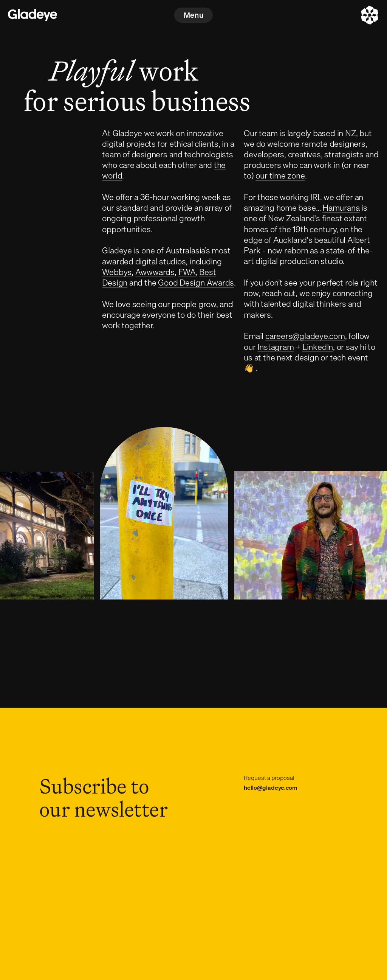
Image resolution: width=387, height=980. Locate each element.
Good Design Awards (196, 282)
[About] (370, 15)
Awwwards (155, 272)
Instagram (276, 346)
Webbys (117, 272)
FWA (187, 272)
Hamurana (341, 207)
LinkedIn (318, 346)
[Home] (33, 15)
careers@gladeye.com (305, 335)
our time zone (280, 175)
